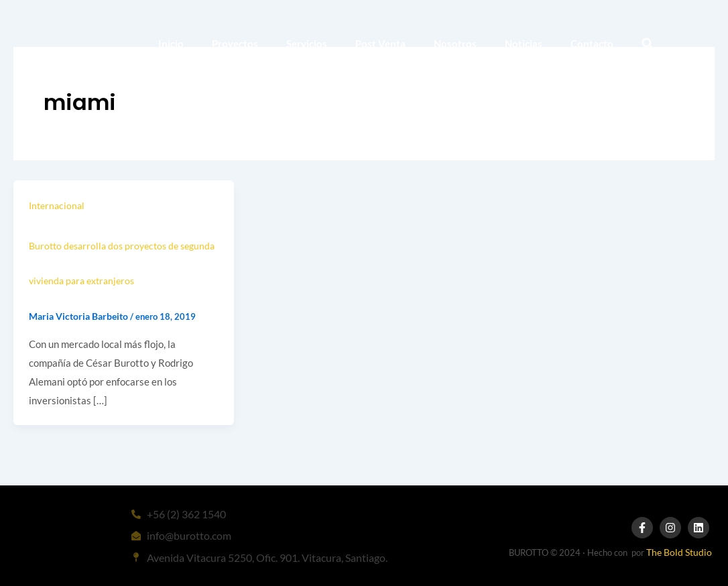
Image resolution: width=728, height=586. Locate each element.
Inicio (171, 44)
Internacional (57, 206)
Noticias (524, 44)
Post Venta (380, 44)
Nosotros (455, 44)
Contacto (592, 44)
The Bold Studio (679, 552)
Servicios (307, 44)
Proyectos (235, 44)
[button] (647, 44)
